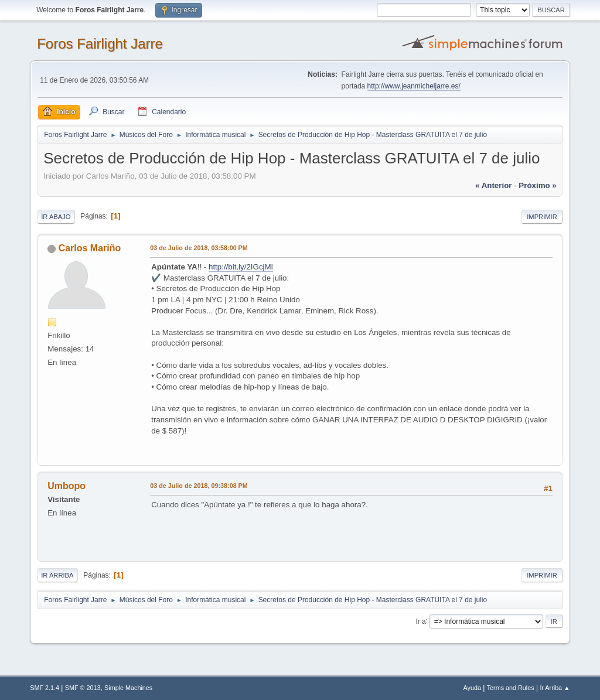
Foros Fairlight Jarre (100, 44)
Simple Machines (128, 688)
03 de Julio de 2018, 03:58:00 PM (199, 248)
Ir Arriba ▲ (555, 688)
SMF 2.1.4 (45, 688)
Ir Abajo (56, 217)
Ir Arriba (57, 575)
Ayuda (472, 688)
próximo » (537, 185)
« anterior (493, 185)
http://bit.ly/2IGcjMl (241, 267)
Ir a (420, 621)
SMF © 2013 (83, 688)
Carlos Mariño (90, 248)
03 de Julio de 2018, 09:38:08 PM (199, 486)
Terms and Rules (511, 688)
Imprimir (542, 217)
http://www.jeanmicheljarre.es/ (414, 86)
